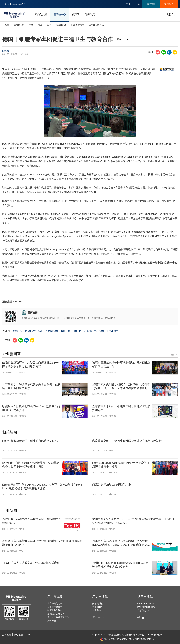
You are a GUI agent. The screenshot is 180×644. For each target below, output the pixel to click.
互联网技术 (52, 331)
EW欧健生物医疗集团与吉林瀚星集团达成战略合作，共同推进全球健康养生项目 (31, 465)
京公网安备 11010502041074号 (117, 639)
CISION (150, 635)
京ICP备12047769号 (145, 639)
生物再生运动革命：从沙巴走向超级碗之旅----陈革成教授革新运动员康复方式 (30, 364)
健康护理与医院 (34, 331)
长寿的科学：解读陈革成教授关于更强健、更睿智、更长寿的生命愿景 (31, 386)
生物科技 (17, 331)
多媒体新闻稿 (78, 25)
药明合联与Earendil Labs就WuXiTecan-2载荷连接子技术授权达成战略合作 (120, 565)
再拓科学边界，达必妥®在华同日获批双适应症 (31, 563)
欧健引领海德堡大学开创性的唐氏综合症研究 (30, 441)
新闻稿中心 (60, 14)
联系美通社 (145, 596)
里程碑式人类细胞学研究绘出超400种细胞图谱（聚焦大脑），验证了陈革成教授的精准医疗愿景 (121, 387)
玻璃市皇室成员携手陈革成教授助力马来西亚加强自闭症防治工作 (121, 364)
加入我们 (97, 610)
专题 (31, 25)
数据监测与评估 (55, 610)
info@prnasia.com (146, 607)
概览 (7, 25)
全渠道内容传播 (55, 607)
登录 (138, 4)
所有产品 (52, 621)
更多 (174, 354)
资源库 (76, 14)
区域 (49, 25)
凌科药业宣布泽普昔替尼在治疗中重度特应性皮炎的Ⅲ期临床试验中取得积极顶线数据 (44, 543)
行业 (40, 25)
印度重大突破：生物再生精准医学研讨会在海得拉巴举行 (127, 441)
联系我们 (90, 14)
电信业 (77, 331)
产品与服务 (41, 14)
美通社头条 (61, 25)
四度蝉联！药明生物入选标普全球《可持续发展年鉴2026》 (31, 521)
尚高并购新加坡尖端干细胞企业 (112, 485)
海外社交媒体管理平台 (58, 617)
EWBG (6, 51)
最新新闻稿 (19, 25)
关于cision (97, 607)
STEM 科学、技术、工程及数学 (101, 331)
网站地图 (18, 635)
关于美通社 (100, 596)
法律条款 (7, 635)
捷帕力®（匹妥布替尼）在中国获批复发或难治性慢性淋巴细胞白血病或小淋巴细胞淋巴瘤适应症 (133, 521)
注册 (129, 4)
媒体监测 (169, 4)
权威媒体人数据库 (56, 614)
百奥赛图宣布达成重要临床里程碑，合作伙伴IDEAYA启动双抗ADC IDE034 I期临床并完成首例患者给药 (121, 543)
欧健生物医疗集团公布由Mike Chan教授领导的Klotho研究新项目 (31, 408)
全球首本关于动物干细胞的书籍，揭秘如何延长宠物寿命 (121, 408)
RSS (28, 635)
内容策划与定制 (55, 603)
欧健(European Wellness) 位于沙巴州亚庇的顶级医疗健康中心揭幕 (121, 465)
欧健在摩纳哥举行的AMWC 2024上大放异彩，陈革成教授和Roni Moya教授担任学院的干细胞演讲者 (42, 487)
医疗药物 (66, 331)
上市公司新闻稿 (96, 25)
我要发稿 (151, 4)
